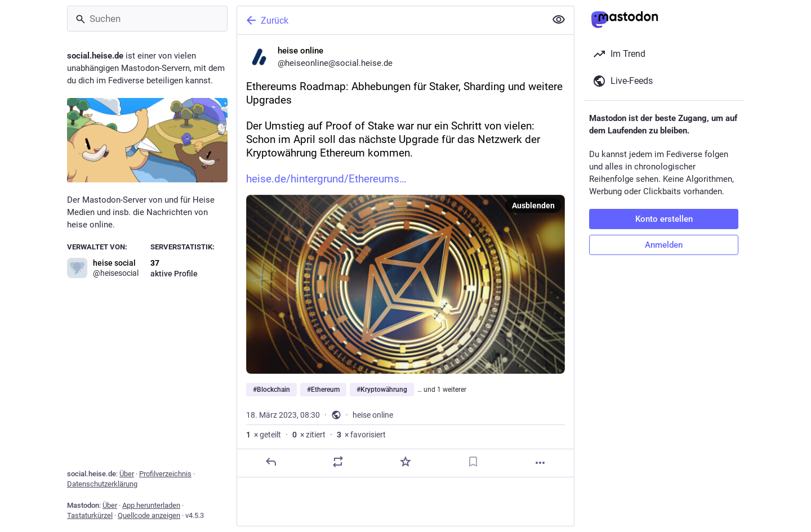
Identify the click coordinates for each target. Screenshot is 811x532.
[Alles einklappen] (559, 20)
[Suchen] (147, 19)
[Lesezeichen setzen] (473, 462)
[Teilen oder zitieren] (338, 462)
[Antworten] (271, 462)
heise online (373, 415)
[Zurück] (390, 20)
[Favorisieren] (405, 462)
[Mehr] (540, 463)
